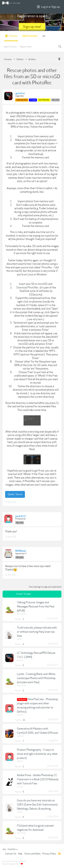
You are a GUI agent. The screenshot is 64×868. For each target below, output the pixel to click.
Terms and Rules (32, 854)
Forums (13, 36)
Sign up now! (32, 27)
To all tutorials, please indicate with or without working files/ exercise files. (37, 632)
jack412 (20, 516)
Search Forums (10, 47)
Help (20, 854)
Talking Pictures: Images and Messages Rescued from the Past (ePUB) (36, 607)
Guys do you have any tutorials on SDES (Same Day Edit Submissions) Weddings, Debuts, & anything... (37, 805)
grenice (20, 93)
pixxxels (20, 787)
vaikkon (20, 761)
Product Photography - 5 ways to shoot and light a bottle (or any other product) (37, 754)
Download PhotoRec (27, 288)
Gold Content (30, 36)
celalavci (20, 736)
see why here (35, 319)
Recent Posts (26, 47)
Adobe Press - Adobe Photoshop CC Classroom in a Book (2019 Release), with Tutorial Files (38, 779)
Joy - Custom (10, 849)
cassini (20, 639)
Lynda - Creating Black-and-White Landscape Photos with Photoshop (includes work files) (36, 678)
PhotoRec (47, 267)
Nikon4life (21, 614)
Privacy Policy (49, 854)
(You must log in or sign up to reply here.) (45, 587)
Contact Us (11, 854)
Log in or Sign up (48, 7)
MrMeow (21, 551)
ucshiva (20, 715)
